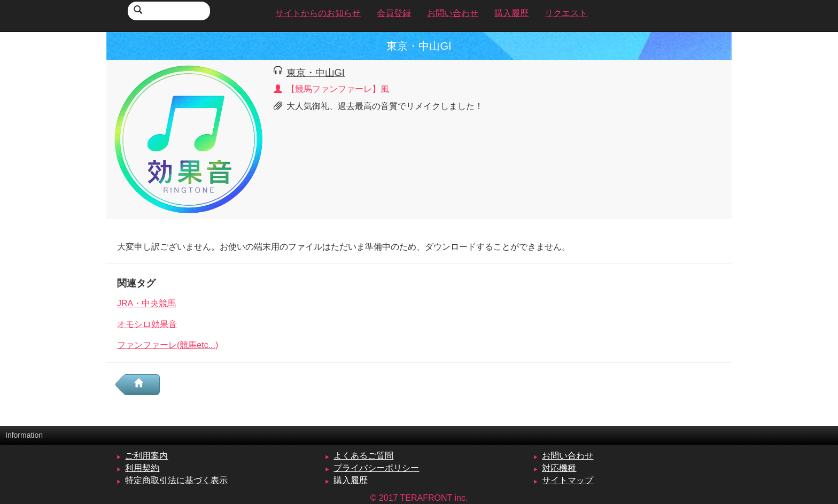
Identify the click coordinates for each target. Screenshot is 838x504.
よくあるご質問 (363, 456)
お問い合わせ (568, 456)
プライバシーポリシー (376, 468)
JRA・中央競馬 (146, 303)
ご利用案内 (146, 456)
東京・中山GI (316, 72)
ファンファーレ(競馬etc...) (168, 345)
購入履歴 (351, 480)
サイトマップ (568, 480)
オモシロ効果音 (147, 324)
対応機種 (559, 468)
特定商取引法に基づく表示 (176, 480)
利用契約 (142, 468)
